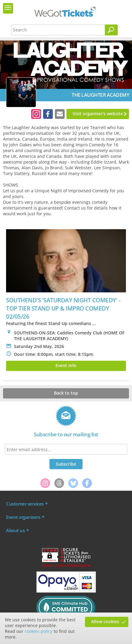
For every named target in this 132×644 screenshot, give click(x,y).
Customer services (25, 504)
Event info (66, 365)
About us (15, 530)
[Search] (111, 30)
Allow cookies (105, 621)
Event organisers (23, 517)
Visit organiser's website (98, 114)
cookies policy (39, 631)
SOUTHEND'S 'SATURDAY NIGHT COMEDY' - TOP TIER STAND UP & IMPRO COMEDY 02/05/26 (63, 308)
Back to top (66, 393)
